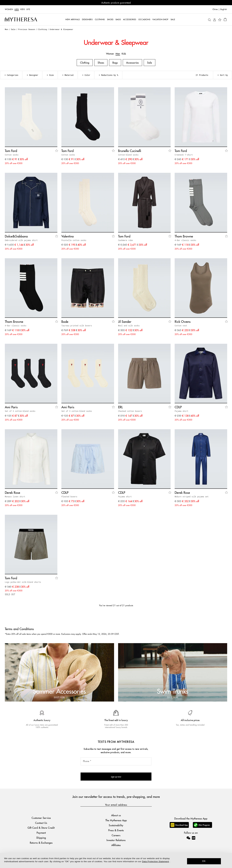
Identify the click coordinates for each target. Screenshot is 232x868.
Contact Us (41, 823)
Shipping (41, 838)
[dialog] (116, 860)
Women (9, 9)
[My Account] (215, 19)
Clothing (42, 29)
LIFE (28, 9)
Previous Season (27, 29)
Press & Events (116, 830)
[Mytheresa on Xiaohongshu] (194, 840)
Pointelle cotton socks (74, 240)
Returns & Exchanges (41, 843)
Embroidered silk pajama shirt (21, 240)
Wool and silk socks (129, 326)
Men (17, 9)
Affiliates (116, 845)
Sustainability (116, 825)
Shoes (101, 63)
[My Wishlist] (220, 20)
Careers (116, 835)
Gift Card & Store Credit (41, 828)
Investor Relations (116, 840)
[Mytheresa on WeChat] (188, 838)
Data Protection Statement (156, 861)
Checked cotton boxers (130, 411)
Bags (115, 63)
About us (116, 815)
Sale (13, 29)
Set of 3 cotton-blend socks (20, 411)
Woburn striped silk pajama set (192, 497)
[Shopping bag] (225, 19)
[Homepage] (21, 20)
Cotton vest (181, 326)
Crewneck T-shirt (184, 155)
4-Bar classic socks (185, 240)
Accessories (132, 63)
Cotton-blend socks (128, 155)
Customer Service (41, 818)
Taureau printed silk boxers (77, 326)
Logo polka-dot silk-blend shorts (23, 582)
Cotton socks (12, 155)
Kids (23, 9)
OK (204, 861)
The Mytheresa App (116, 820)
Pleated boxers (69, 497)
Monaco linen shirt (15, 497)
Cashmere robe (125, 240)
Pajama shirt (181, 411)
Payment (41, 833)
